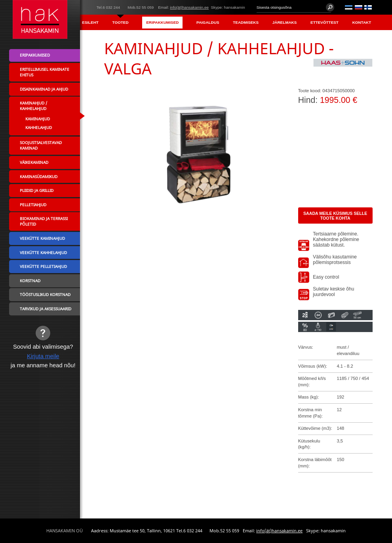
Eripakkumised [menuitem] (162, 22)
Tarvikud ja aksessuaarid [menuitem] (46, 309)
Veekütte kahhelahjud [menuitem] (43, 253)
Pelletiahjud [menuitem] (33, 205)
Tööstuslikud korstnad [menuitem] (45, 294)
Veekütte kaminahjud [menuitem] (42, 238)
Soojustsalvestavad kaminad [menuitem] (41, 145)
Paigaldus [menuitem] (208, 22)
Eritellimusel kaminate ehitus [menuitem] (45, 72)
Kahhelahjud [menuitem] (39, 127)
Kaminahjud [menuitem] (38, 119)
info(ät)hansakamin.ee (189, 7)
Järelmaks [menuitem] (284, 22)
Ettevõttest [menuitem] (324, 22)
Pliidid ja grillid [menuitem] (37, 190)
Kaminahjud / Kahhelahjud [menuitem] (33, 106)
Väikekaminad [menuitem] (34, 162)
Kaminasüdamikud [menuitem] (39, 177)
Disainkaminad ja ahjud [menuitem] (44, 89)
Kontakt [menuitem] (362, 22)
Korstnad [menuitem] (30, 281)
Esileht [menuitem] (90, 22)
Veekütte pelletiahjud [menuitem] (43, 266)
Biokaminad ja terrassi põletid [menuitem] (44, 221)
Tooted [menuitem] (121, 22)
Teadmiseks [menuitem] (246, 22)
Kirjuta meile (43, 356)
